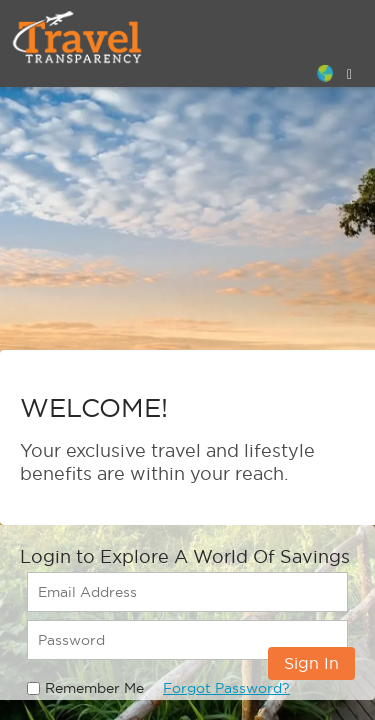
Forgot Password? (226, 688)
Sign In (311, 663)
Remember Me (94, 688)
